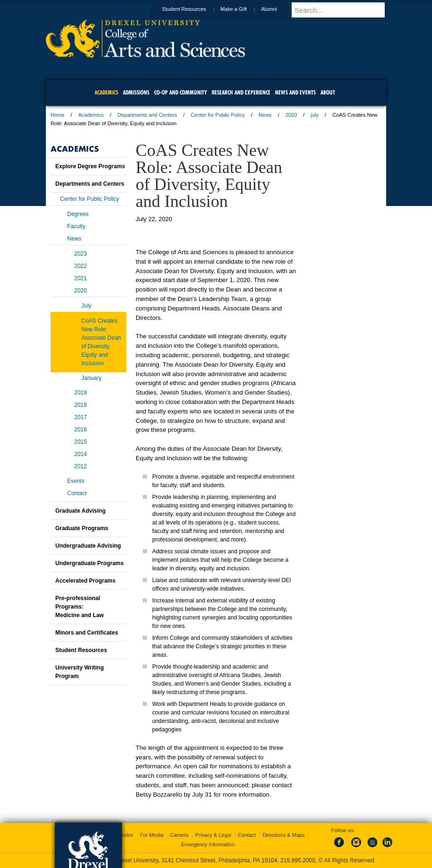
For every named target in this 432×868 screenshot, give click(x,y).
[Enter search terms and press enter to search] (343, 10)
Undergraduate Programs (90, 563)
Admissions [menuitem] (136, 92)
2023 (81, 254)
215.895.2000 (298, 860)
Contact (77, 493)
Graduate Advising (80, 511)
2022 (81, 266)
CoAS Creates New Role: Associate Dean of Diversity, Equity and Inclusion (101, 342)
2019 (81, 393)
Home (57, 115)
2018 (81, 405)
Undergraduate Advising (88, 546)
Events (76, 481)
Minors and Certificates (87, 633)
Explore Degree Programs (90, 166)
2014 (81, 454)
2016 (81, 430)
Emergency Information (208, 844)
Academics (91, 115)
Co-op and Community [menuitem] (181, 92)
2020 (291, 115)
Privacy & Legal (213, 835)
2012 (81, 466)
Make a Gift (242, 9)
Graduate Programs (82, 528)
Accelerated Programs (85, 581)
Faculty (76, 226)
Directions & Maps (283, 835)
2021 (81, 278)
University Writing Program (79, 672)
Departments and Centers (147, 115)
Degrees (78, 214)
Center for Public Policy (218, 115)
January (91, 378)
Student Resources (193, 9)
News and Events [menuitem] (295, 92)
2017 (81, 417)
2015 (81, 442)
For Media (152, 835)
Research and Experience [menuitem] (241, 92)
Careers (179, 835)
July (86, 306)
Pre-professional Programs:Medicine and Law (80, 607)
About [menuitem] (328, 92)
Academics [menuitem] (106, 92)
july (315, 115)
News (265, 115)
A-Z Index (122, 835)
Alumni (278, 9)
